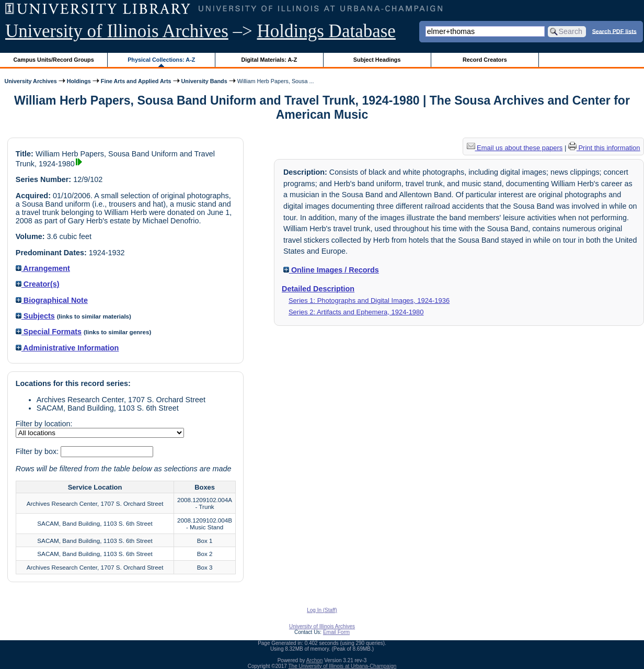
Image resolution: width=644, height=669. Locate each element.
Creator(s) (38, 284)
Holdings (79, 81)
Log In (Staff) (322, 610)
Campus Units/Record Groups (54, 60)
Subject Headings (377, 60)
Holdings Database (326, 31)
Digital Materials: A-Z (269, 60)
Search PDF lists (614, 31)
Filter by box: (38, 451)
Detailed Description (318, 289)
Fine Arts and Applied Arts (136, 81)
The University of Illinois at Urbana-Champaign (343, 666)
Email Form (336, 632)
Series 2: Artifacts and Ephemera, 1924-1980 (356, 312)
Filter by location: (44, 424)
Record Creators (485, 60)
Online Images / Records (331, 270)
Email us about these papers (515, 148)
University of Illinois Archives (117, 31)
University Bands (204, 81)
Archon (315, 660)
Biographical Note (52, 300)
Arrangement (43, 268)
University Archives (30, 81)
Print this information (604, 148)
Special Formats (49, 332)
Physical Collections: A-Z (161, 60)
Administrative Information (67, 348)
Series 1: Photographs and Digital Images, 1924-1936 (369, 301)
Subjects (35, 316)
